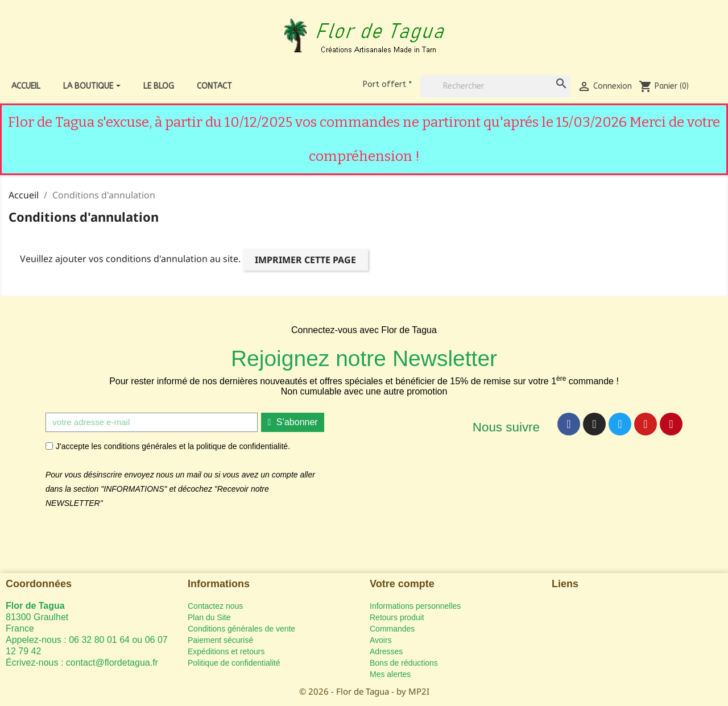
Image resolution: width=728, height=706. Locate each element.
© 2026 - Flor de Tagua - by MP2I (364, 691)
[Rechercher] (495, 86)
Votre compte (402, 584)
